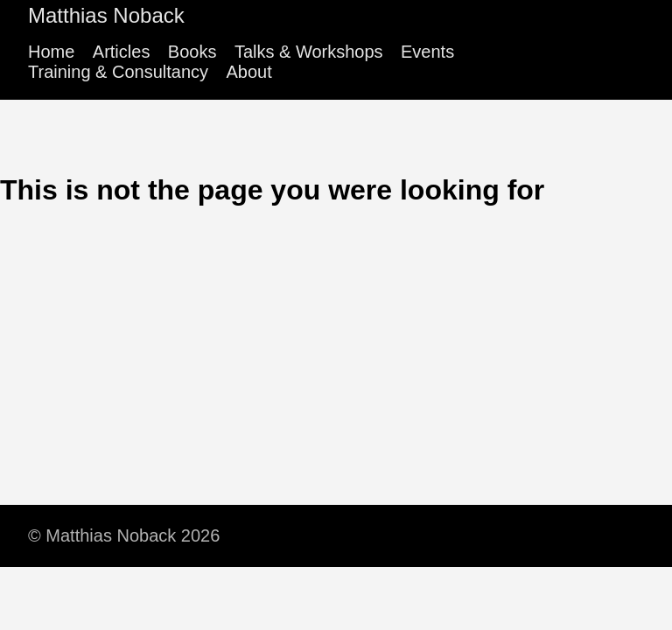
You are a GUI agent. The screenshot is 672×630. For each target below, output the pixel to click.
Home (51, 52)
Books (192, 52)
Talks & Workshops (309, 52)
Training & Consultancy (118, 72)
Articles (122, 52)
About (248, 72)
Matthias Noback (106, 15)
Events (427, 52)
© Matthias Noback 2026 (124, 535)
